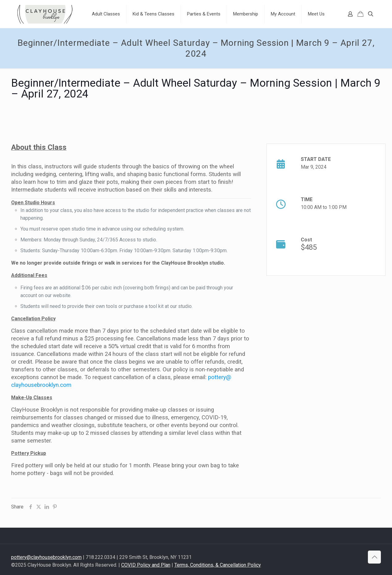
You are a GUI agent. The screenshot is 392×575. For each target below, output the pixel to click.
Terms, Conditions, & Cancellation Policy (218, 565)
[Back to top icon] (374, 557)
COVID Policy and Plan (146, 565)
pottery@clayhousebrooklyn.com (46, 557)
